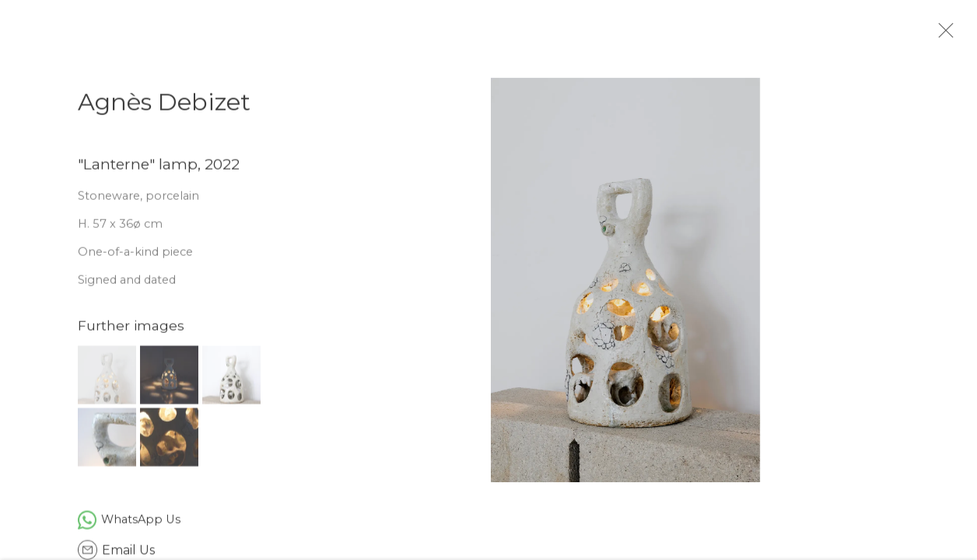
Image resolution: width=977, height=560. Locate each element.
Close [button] (961, 35)
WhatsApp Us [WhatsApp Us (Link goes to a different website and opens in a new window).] (141, 527)
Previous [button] (33, 280)
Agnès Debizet (164, 109)
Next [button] (944, 280)
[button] (107, 382)
